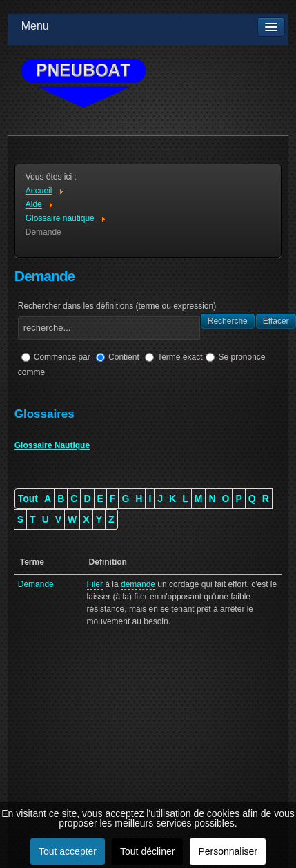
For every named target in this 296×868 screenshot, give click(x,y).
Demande (36, 584)
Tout (28, 499)
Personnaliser (228, 851)
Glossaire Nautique (52, 445)
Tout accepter (68, 851)
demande (138, 584)
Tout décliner (147, 851)
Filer (95, 584)
